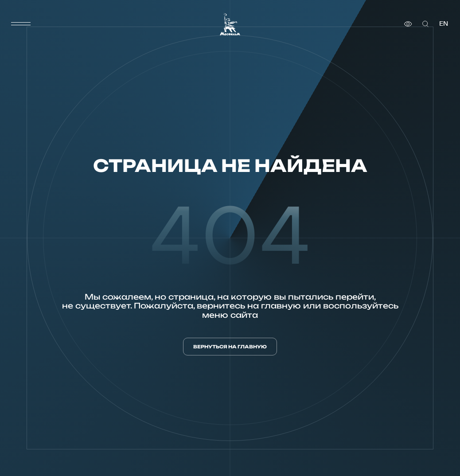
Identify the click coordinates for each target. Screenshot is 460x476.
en (444, 24)
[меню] (21, 24)
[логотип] (230, 24)
